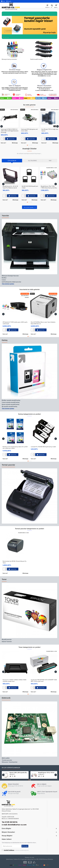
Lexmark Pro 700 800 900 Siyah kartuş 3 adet (43, 447)
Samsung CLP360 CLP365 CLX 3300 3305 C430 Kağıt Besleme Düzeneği (10, 131)
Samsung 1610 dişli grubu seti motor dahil (29, 130)
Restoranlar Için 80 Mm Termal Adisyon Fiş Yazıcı (14, 562)
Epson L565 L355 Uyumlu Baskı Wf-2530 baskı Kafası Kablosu (19, 773)
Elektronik (6, 698)
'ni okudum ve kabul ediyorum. (15, 850)
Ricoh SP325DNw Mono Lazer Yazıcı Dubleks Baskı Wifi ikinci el (43, 323)
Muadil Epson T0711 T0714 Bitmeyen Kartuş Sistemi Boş (47, 773)
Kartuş (5, 340)
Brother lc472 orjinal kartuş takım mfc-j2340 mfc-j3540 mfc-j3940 (15, 447)
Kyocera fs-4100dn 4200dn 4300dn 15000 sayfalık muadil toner (14, 680)
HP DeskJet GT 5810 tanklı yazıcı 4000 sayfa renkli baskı (15, 323)
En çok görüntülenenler (11, 768)
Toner (4, 579)
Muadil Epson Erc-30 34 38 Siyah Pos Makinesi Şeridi (10, 187)
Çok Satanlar (12, 161)
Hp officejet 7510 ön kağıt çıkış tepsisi (50, 130)
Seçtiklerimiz (32, 161)
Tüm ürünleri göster (29, 207)
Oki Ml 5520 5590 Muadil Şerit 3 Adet (30, 187)
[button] (2, 126)
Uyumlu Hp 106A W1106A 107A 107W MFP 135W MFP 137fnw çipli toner (44, 680)
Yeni (50, 161)
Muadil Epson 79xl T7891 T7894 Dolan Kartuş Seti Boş (49, 187)
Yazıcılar (5, 216)
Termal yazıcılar (8, 465)
